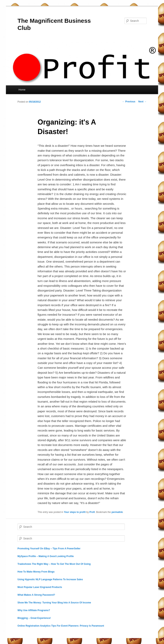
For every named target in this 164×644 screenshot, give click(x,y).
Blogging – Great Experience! (34, 618)
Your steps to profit (75, 512)
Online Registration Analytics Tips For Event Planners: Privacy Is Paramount (61, 626)
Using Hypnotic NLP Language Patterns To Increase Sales (50, 579)
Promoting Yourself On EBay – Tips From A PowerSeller (49, 549)
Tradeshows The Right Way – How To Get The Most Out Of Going (54, 564)
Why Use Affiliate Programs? (34, 610)
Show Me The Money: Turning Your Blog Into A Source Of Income (54, 603)
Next (142, 102)
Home (22, 90)
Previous (129, 102)
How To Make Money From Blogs (36, 572)
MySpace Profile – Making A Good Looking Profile (46, 556)
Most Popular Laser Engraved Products (40, 587)
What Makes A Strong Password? (36, 595)
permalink (117, 512)
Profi (92, 512)
